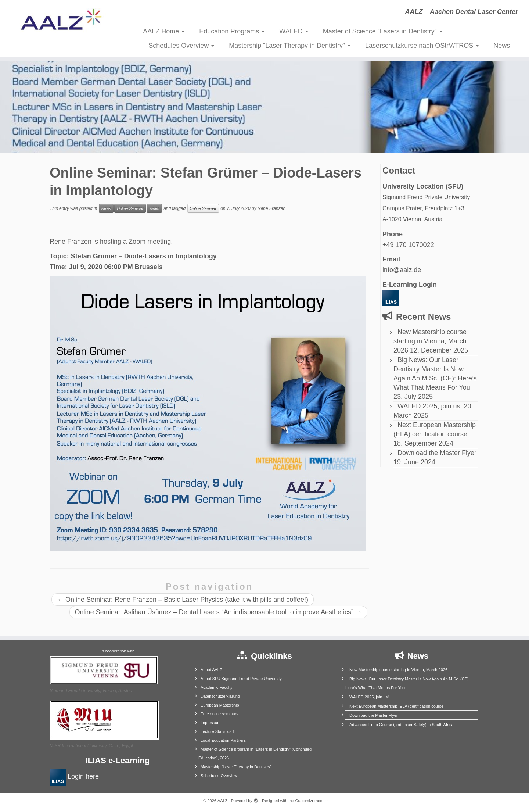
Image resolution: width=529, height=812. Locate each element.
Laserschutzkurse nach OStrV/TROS (422, 46)
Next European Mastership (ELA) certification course (396, 706)
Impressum (210, 723)
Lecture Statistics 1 (218, 731)
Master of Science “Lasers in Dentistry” (383, 31)
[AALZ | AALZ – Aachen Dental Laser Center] (61, 22)
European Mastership (220, 705)
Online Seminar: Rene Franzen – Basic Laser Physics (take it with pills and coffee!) (183, 600)
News (502, 46)
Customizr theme (311, 801)
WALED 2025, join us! (430, 406)
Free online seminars (219, 714)
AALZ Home (164, 31)
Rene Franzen (271, 208)
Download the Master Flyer (437, 453)
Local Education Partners (223, 740)
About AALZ (211, 670)
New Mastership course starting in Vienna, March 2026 (430, 341)
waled (154, 208)
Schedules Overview (181, 46)
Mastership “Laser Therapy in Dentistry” (290, 46)
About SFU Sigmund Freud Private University (241, 679)
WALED (294, 31)
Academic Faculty (217, 687)
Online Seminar (130, 208)
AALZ (223, 801)
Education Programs (232, 31)
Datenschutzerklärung (220, 696)
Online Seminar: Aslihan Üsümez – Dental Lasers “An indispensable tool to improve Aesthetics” (218, 612)
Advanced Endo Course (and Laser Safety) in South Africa (402, 725)
